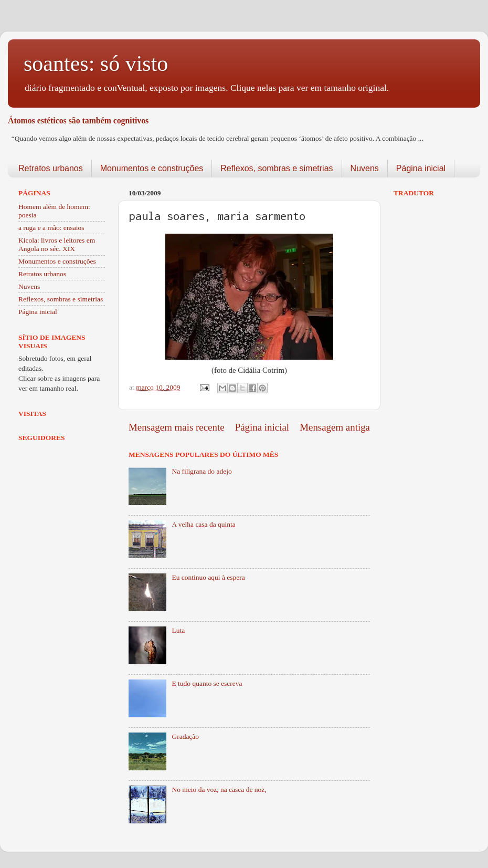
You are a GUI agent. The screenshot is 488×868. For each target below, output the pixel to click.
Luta (178, 630)
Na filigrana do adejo (201, 471)
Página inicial (421, 168)
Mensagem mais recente (177, 427)
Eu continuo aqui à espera (208, 577)
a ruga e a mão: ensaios (51, 228)
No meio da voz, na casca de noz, (219, 789)
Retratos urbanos (51, 168)
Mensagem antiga (335, 427)
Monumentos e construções (152, 168)
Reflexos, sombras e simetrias (277, 168)
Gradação (185, 736)
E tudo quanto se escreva (207, 683)
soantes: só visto (96, 64)
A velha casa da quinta (203, 524)
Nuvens (365, 168)
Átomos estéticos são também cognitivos (78, 121)
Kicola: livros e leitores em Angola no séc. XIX (57, 244)
